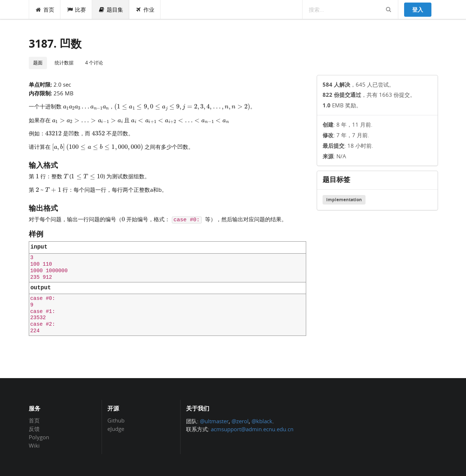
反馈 (34, 429)
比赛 (76, 9)
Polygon (39, 437)
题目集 (111, 9)
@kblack (262, 421)
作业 (145, 9)
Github (116, 421)
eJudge (116, 429)
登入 (418, 9)
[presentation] (86, 106)
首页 (45, 9)
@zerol (240, 421)
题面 (38, 63)
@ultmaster (214, 421)
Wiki (34, 445)
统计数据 (64, 63)
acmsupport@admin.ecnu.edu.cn (252, 429)
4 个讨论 (94, 63)
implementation (344, 200)
